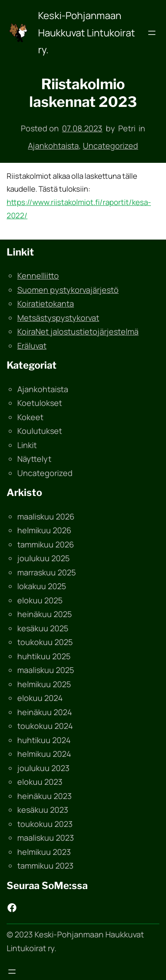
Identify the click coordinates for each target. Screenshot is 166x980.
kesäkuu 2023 (43, 810)
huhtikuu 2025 (44, 656)
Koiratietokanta (46, 303)
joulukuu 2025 (43, 558)
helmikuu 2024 (44, 754)
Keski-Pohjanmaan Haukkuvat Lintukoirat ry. (87, 33)
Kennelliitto (38, 276)
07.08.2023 (82, 128)
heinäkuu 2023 (44, 796)
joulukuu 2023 (43, 768)
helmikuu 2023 (44, 852)
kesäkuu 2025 (43, 628)
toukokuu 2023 (45, 824)
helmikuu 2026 (44, 530)
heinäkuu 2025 (44, 614)
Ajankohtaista (53, 146)
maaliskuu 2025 (46, 670)
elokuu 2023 (40, 782)
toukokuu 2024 (45, 726)
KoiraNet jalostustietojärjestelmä (78, 331)
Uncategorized (110, 146)
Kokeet (30, 417)
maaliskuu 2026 (46, 516)
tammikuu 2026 (46, 544)
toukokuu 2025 (45, 642)
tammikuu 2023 (45, 866)
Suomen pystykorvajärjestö (68, 290)
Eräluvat (32, 346)
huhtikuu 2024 (44, 740)
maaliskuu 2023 (46, 838)
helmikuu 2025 (44, 684)
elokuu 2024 (40, 698)
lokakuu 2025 (42, 586)
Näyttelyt (34, 459)
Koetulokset (40, 403)
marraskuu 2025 (46, 572)
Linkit (27, 445)
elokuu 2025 (40, 600)
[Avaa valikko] (152, 33)
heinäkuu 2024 (45, 712)
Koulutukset (40, 431)
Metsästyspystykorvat (58, 318)
